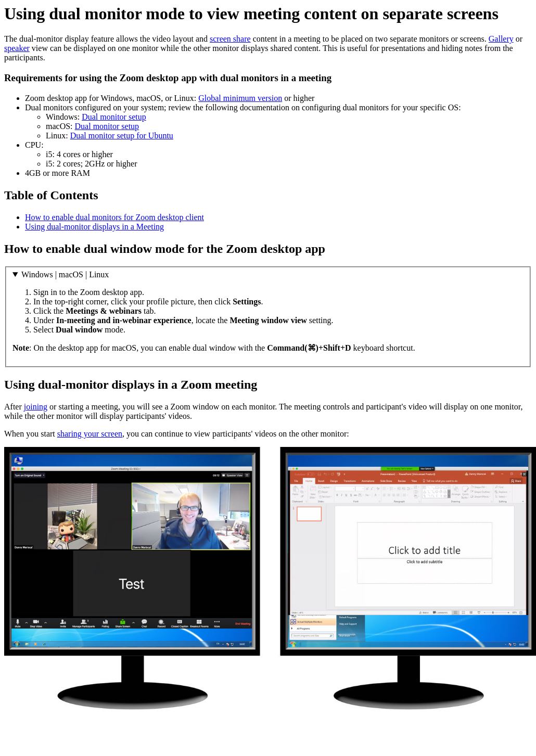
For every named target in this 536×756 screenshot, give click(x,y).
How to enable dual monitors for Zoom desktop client (114, 217)
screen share (230, 39)
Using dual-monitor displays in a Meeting (94, 227)
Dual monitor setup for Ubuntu (122, 136)
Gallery (501, 39)
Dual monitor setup (114, 117)
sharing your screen (90, 434)
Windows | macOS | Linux (65, 274)
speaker (17, 48)
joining (36, 407)
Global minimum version (240, 98)
